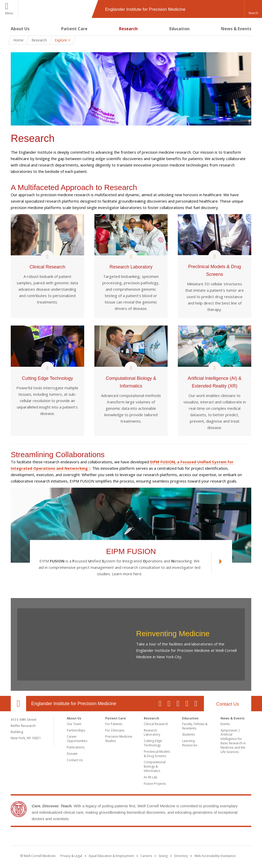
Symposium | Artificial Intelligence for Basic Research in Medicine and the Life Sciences (233, 741)
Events (225, 724)
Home (18, 40)
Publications (76, 747)
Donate (72, 754)
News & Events (236, 29)
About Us (20, 29)
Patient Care (74, 29)
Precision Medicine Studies (119, 739)
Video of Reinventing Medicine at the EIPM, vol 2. (75, 644)
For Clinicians (115, 730)
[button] (253, 9)
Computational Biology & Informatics (155, 766)
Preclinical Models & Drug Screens (157, 754)
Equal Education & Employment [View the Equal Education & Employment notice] (111, 856)
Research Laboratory (152, 733)
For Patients (114, 724)
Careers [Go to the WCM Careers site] (146, 856)
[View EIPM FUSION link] (217, 563)
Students (188, 734)
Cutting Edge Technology (153, 743)
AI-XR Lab (151, 777)
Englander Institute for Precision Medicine (74, 704)
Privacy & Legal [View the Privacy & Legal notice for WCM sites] (71, 856)
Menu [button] (9, 13)
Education (179, 29)
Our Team (74, 724)
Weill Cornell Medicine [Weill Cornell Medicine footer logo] (131, 837)
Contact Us (228, 704)
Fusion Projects (155, 784)
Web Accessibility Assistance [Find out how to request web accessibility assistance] (215, 856)
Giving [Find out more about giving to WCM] (163, 856)
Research (128, 29)
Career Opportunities (77, 739)
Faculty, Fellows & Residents (195, 726)
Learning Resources (190, 743)
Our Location (18, 704)
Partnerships (76, 730)
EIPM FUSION (131, 552)
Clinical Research (156, 724)
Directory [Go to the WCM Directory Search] (181, 856)
